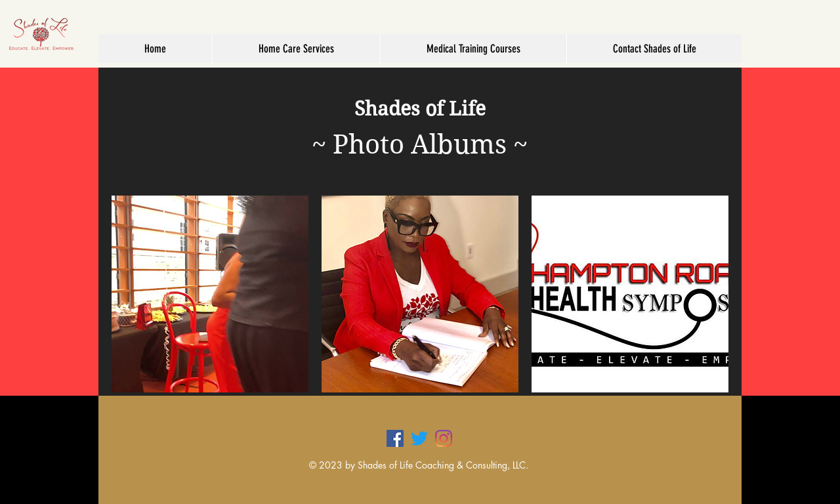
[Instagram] (444, 438)
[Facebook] (395, 438)
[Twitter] (419, 438)
